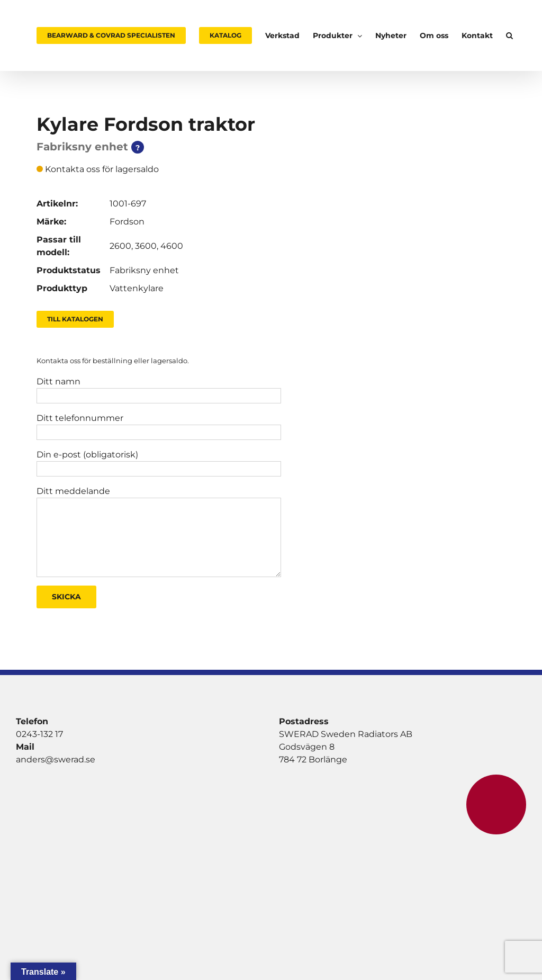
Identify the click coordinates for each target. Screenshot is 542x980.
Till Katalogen (75, 319)
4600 (172, 246)
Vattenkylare (137, 288)
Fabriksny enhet (144, 270)
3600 (146, 246)
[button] (509, 35)
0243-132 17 (39, 734)
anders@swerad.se (56, 759)
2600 (120, 246)
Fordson (127, 222)
